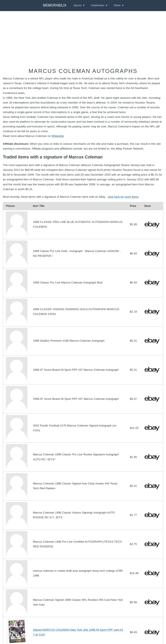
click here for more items (123, 197)
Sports (78, 5)
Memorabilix (55, 5)
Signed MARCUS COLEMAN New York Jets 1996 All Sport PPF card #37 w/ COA (78, 632)
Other (117, 5)
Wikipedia (58, 136)
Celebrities (98, 5)
